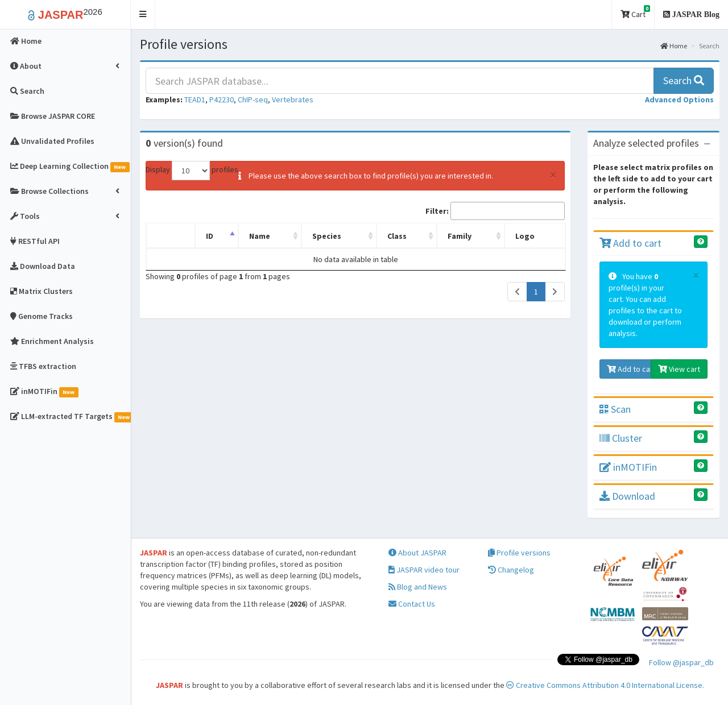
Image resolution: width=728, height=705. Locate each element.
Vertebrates (293, 99)
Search (684, 80)
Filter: (495, 211)
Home (674, 46)
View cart (679, 369)
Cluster (621, 438)
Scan (615, 409)
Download (627, 496)
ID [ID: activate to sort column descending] (210, 236)
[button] (143, 14)
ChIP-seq (253, 99)
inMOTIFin (628, 467)
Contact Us (412, 604)
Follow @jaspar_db (681, 662)
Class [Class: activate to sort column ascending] (397, 236)
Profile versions (519, 553)
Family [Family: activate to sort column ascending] (460, 236)
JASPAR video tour (424, 570)
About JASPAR (417, 553)
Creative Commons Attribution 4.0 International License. (605, 685)
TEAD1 (195, 99)
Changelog (511, 570)
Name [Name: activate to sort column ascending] (260, 236)
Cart (635, 12)
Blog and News (418, 587)
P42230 (222, 99)
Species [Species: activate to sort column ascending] (327, 236)
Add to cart (630, 243)
